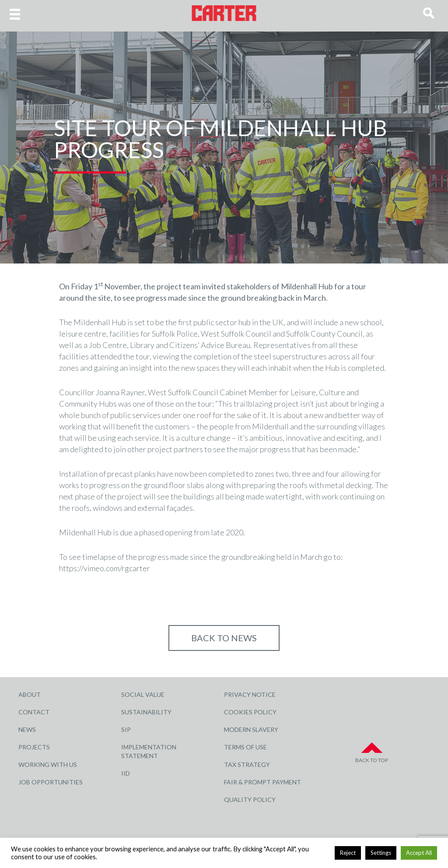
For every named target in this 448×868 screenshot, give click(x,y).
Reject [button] (348, 853)
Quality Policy (250, 799)
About (30, 694)
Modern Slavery (251, 729)
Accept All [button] (419, 853)
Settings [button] (381, 853)
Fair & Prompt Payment (262, 782)
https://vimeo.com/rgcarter (105, 568)
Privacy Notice (250, 694)
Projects (34, 747)
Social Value (143, 694)
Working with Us (48, 764)
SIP (126, 729)
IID (126, 773)
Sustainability (146, 712)
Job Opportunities (51, 782)
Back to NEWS (224, 638)
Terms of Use (245, 747)
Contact (34, 712)
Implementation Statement (149, 751)
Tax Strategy (247, 764)
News (27, 729)
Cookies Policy (250, 712)
